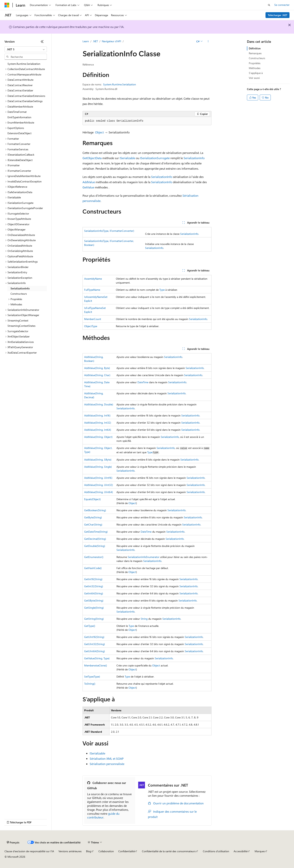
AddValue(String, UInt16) (98, 478)
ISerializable (127, 158)
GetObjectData (92, 158)
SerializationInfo (194, 158)
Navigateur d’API (111, 41)
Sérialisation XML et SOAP (107, 758)
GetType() (90, 626)
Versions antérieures (70, 851)
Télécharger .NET (278, 15)
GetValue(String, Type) (97, 658)
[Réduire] (42, 41)
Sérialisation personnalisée (107, 764)
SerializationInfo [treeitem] (20, 288)
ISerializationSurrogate (155, 158)
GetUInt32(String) (94, 644)
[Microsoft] (7, 5)
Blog (89, 851)
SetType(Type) (92, 676)
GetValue (88, 187)
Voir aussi (254, 78)
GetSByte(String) (94, 600)
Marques (260, 851)
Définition (255, 48)
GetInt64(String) (94, 593)
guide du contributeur (103, 815)
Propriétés (255, 63)
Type (162, 290)
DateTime (143, 382)
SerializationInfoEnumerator (144, 557)
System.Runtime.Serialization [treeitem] (24, 64)
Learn (86, 41)
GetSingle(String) (94, 608)
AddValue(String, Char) (97, 375)
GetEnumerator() (94, 557)
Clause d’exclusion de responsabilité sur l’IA (29, 851)
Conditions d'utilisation (216, 851)
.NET (95, 41)
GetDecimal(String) (95, 539)
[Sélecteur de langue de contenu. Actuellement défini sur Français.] (13, 842)
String (144, 619)
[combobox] (26, 49)
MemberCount (93, 319)
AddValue (89, 182)
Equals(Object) (92, 499)
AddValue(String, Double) (99, 404)
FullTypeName (92, 290)
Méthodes (255, 68)
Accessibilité (241, 851)
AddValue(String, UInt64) (99, 492)
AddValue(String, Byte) (97, 368)
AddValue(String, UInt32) (99, 485)
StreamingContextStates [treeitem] (21, 326)
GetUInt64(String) (94, 651)
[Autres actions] (208, 41)
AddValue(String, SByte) (98, 460)
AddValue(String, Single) (98, 467)
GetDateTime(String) (96, 532)
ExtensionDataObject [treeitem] (19, 133)
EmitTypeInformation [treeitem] (19, 117)
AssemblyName (93, 279)
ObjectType (91, 326)
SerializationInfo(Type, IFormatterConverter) (109, 231)
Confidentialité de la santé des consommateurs (169, 851)
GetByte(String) (93, 517)
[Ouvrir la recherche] (269, 5)
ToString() (90, 684)
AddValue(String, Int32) (98, 423)
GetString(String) (94, 619)
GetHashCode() (93, 568)
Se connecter (282, 5)
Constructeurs (257, 58)
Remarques (255, 53)
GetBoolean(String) (95, 510)
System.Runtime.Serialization (120, 84)
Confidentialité (127, 851)
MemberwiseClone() (96, 665)
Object (99, 132)
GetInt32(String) (94, 586)
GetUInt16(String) (94, 637)
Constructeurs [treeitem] (19, 294)
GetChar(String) (93, 524)
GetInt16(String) (93, 579)
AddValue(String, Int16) (97, 415)
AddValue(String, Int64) (98, 430)
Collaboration (106, 851)
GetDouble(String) (95, 546)
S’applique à (256, 73)
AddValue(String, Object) (98, 437)
